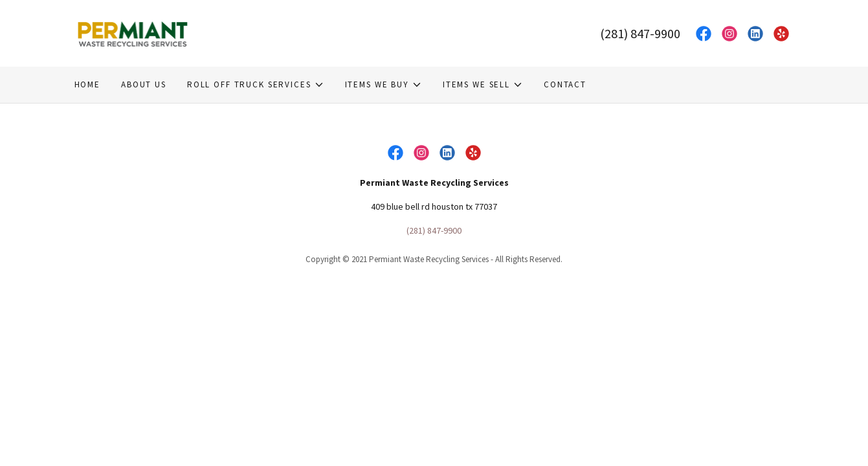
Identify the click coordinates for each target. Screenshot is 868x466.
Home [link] (87, 84)
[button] (256, 85)
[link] (134, 32)
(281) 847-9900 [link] (640, 33)
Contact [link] (565, 84)
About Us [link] (144, 84)
